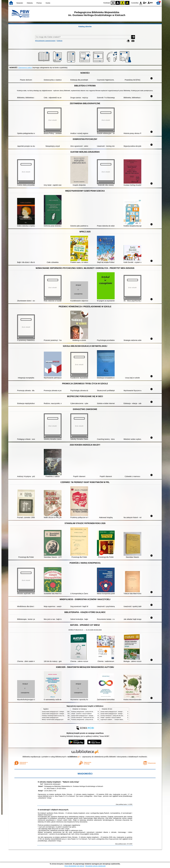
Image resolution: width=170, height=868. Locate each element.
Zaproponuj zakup (25, 68)
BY (127, 3)
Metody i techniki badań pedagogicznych (53, 720)
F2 (150, 3)
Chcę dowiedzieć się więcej (74, 866)
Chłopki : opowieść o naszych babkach (81, 714)
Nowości (20, 3)
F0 (141, 3)
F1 (145, 3)
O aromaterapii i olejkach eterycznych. (53, 810)
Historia (30, 3)
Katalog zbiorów (85, 27)
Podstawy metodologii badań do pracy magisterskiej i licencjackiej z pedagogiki (63, 716)
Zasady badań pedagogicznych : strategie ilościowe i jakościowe (59, 712)
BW (118, 3)
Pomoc (39, 3)
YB (122, 3)
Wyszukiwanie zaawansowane (45, 41)
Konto (48, 3)
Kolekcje (59, 41)
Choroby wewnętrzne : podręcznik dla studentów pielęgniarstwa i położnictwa (92, 718)
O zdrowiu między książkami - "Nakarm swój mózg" (58, 782)
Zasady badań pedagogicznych (50, 718)
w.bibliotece (74, 757)
